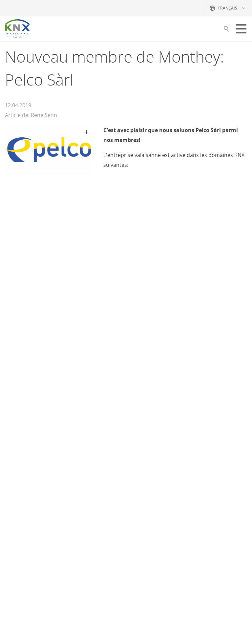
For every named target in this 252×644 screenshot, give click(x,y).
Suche (226, 30)
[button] (241, 29)
